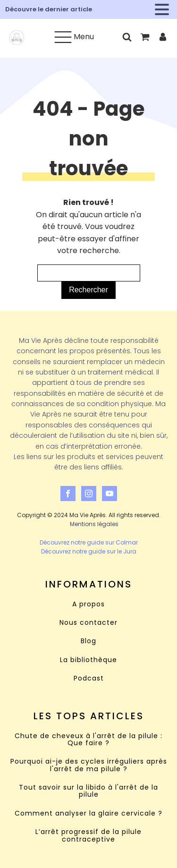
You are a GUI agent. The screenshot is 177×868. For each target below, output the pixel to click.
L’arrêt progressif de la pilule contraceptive (88, 836)
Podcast (89, 678)
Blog (88, 641)
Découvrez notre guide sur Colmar (89, 542)
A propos (88, 604)
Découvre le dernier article (49, 9)
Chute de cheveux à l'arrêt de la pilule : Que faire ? (88, 740)
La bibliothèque (88, 660)
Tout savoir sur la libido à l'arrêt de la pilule (88, 791)
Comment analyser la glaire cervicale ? (88, 813)
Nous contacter (88, 623)
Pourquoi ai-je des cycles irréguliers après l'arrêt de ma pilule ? (89, 765)
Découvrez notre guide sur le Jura (89, 551)
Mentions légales (94, 524)
